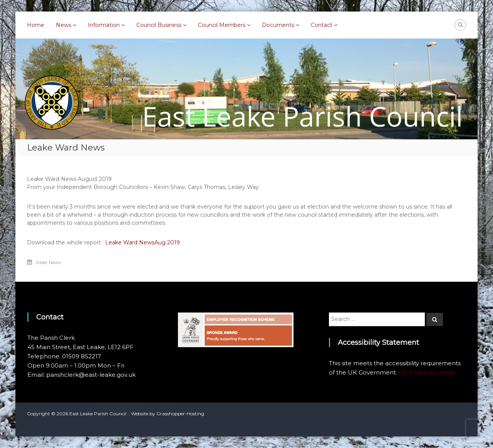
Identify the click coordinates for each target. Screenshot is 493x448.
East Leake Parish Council (98, 414)
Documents (278, 25)
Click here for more (427, 372)
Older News (48, 262)
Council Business (159, 25)
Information (104, 25)
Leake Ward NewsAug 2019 (143, 242)
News (64, 25)
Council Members (222, 25)
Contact (322, 25)
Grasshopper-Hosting (180, 414)
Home (36, 25)
